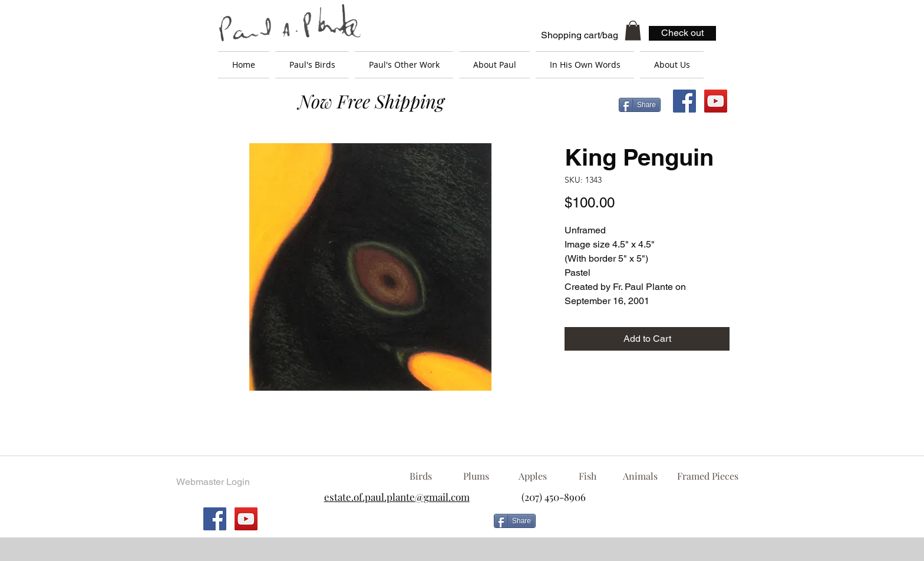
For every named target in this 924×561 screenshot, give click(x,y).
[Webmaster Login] (213, 482)
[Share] (640, 105)
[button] (633, 30)
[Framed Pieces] (707, 476)
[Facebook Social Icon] (684, 101)
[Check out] (682, 33)
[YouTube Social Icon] (716, 101)
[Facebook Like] (636, 526)
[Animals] (640, 476)
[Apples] (532, 476)
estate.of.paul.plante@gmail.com (397, 497)
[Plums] (476, 476)
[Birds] (420, 476)
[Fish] (588, 476)
